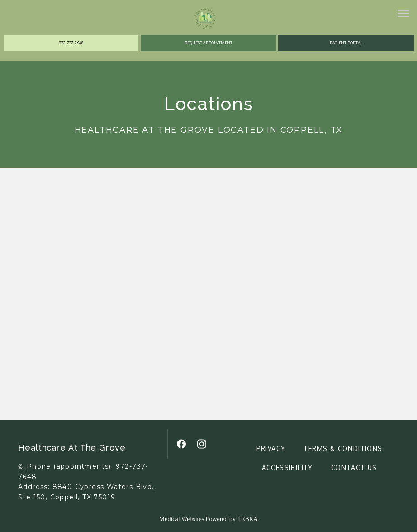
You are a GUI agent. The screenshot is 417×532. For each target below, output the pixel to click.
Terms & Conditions (343, 448)
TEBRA (247, 519)
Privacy (271, 448)
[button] (403, 14)
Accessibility (287, 467)
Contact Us (354, 467)
